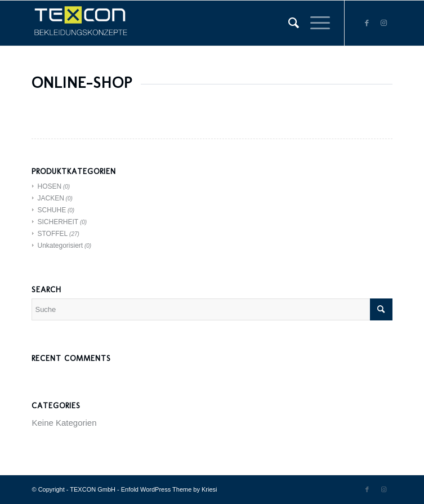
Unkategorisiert (60, 246)
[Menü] (314, 23)
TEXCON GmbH (93, 489)
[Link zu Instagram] (384, 23)
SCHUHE (52, 210)
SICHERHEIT (58, 222)
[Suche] (288, 23)
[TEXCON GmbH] (176, 23)
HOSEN (49, 186)
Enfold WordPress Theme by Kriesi (169, 489)
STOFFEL (52, 234)
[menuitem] (288, 23)
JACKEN (50, 198)
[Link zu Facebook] (367, 23)
